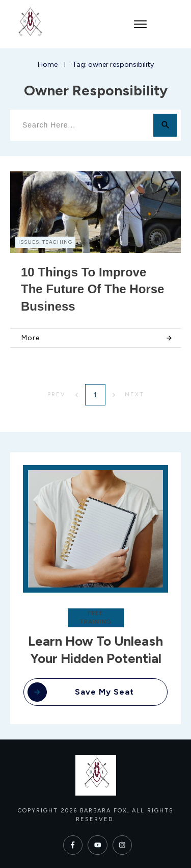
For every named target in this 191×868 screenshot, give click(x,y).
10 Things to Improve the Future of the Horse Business (92, 289)
